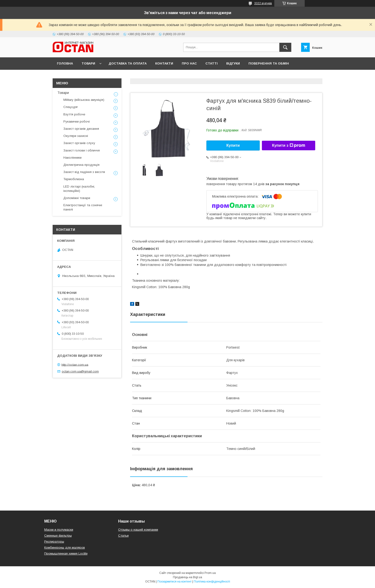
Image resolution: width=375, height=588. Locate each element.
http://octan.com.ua (75, 364)
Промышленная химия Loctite (66, 553)
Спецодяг (71, 107)
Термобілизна (74, 179)
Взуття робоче (74, 114)
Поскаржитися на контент (174, 582)
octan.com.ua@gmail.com (80, 371)
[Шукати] (285, 47)
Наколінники (72, 158)
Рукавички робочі (77, 121)
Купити (233, 145)
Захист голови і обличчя (82, 150)
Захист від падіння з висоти (84, 172)
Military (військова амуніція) (84, 100)
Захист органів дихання (81, 129)
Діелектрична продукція (81, 165)
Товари (88, 63)
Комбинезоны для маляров (65, 548)
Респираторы (54, 542)
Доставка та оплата (128, 63)
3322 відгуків (263, 3)
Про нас (189, 63)
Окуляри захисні (76, 136)
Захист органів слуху (79, 143)
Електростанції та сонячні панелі (83, 207)
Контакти (164, 63)
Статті (212, 63)
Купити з (288, 146)
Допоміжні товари (77, 198)
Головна (65, 63)
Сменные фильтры (58, 536)
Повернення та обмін (269, 63)
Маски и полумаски (59, 530)
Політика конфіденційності (212, 582)
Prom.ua (210, 573)
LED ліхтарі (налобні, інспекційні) (79, 189)
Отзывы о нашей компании (138, 530)
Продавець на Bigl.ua (187, 577)
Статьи (123, 536)
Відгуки (233, 63)
